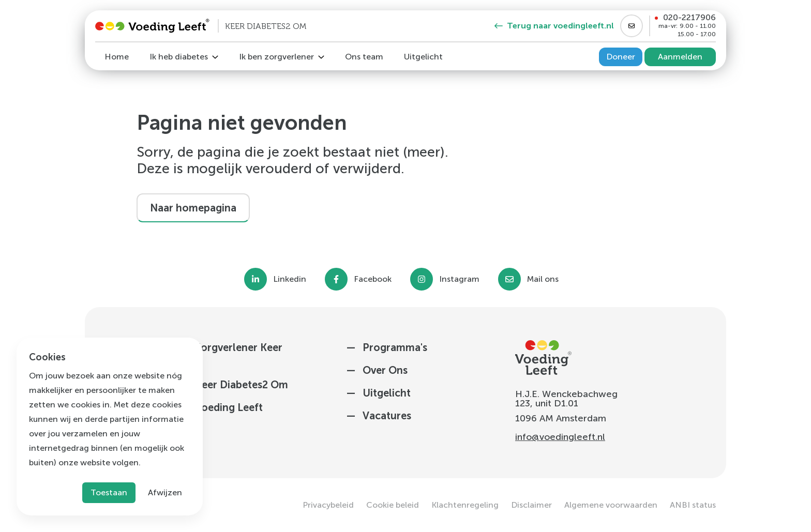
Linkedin (290, 279)
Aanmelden (680, 57)
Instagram (459, 279)
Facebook (373, 279)
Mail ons (543, 279)
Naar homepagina (193, 208)
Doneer (621, 57)
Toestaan (109, 492)
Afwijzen (165, 492)
